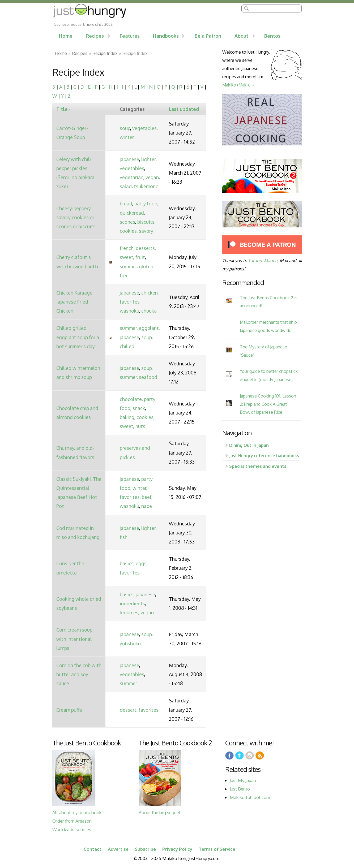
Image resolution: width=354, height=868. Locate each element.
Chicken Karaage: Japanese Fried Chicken (75, 302)
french (127, 248)
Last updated (184, 109)
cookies (128, 231)
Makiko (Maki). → (239, 85)
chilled (127, 346)
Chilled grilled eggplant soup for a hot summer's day (78, 337)
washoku (129, 311)
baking (127, 417)
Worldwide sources (72, 829)
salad (126, 186)
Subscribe (145, 849)
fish (124, 537)
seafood (148, 377)
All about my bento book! (77, 812)
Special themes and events (258, 466)
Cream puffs (69, 710)
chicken (150, 293)
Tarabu (255, 260)
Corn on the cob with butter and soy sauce (79, 674)
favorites (130, 302)
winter (127, 137)
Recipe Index (105, 53)
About (241, 36)
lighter (148, 159)
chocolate (131, 399)
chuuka (149, 311)
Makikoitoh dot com (250, 797)
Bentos (272, 36)
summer (128, 266)
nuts (140, 426)
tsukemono (146, 186)
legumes (129, 612)
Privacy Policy (177, 849)
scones (127, 222)
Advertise (118, 849)
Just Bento (240, 789)
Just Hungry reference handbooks (264, 455)
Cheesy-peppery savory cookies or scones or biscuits (76, 217)
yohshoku (130, 644)
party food (146, 204)
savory (146, 231)
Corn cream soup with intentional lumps (74, 639)
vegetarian (132, 177)
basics (127, 563)
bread (126, 204)
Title (64, 109)
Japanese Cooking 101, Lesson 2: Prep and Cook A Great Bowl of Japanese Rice (268, 404)
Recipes (95, 36)
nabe (147, 506)
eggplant (149, 328)
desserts (145, 248)
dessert (128, 710)
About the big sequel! (160, 812)
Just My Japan (243, 780)
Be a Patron (208, 36)
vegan (152, 177)
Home (66, 36)
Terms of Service (217, 849)
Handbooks (166, 36)
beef (147, 497)
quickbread (132, 213)
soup (125, 128)
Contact (93, 849)
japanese (129, 159)
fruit (140, 257)
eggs (141, 563)
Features (130, 36)
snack (139, 408)
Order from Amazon (72, 821)
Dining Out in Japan (249, 445)
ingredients (132, 603)
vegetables (144, 128)
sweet (127, 257)
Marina (271, 260)
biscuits (146, 222)
